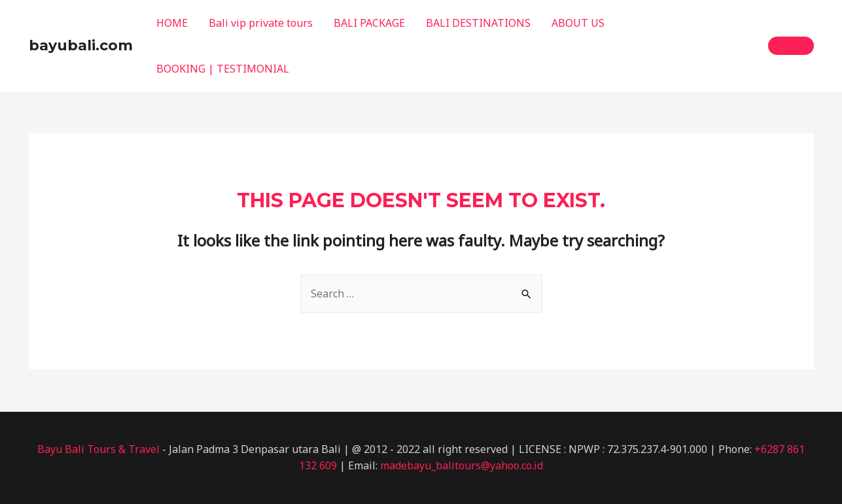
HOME (172, 23)
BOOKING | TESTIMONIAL (223, 69)
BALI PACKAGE (369, 23)
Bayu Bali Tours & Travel (98, 449)
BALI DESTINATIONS (478, 23)
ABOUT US (578, 23)
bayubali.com (81, 45)
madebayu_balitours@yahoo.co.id (462, 465)
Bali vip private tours (261, 23)
